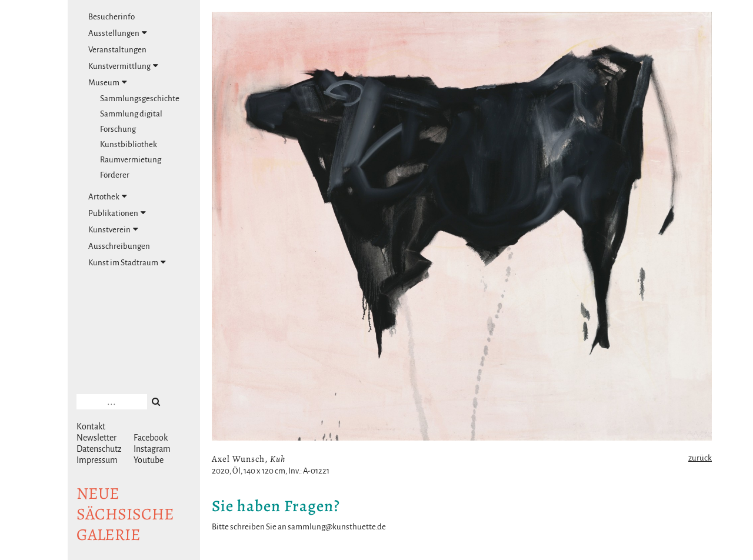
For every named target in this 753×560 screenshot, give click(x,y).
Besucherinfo (111, 17)
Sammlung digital (131, 114)
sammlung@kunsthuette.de (337, 527)
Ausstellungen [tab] (118, 33)
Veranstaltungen (117, 50)
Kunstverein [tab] (113, 229)
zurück (700, 458)
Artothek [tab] (108, 196)
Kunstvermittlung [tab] (123, 66)
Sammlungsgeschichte (140, 99)
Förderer (115, 175)
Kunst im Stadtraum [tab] (127, 262)
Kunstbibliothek (129, 144)
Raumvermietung (131, 160)
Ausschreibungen (119, 246)
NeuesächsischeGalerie (125, 514)
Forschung (118, 129)
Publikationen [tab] (117, 213)
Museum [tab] (108, 82)
